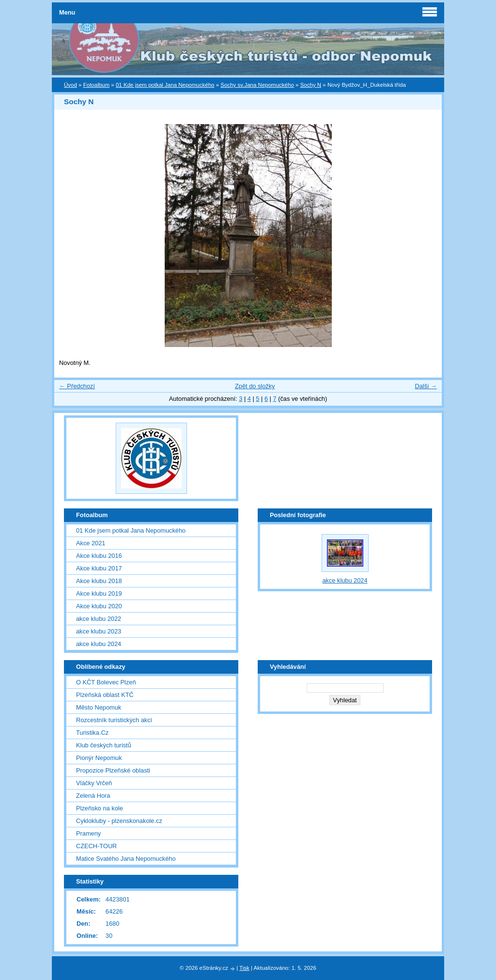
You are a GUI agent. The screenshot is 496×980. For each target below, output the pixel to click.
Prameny (88, 833)
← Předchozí (77, 386)
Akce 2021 (91, 543)
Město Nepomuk (99, 707)
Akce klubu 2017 (99, 568)
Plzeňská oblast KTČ (105, 695)
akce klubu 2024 (99, 644)
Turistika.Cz (92, 733)
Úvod (70, 85)
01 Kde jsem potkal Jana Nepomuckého (165, 85)
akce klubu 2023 (99, 631)
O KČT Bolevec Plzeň (106, 682)
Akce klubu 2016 (99, 556)
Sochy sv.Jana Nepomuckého (257, 85)
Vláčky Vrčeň (94, 783)
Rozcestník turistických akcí (114, 720)
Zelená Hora (93, 796)
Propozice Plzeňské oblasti (113, 770)
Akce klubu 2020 (99, 606)
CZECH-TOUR (96, 846)
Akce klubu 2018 (99, 581)
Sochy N (311, 85)
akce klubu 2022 (99, 619)
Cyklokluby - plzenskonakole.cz (119, 821)
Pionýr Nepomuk (99, 758)
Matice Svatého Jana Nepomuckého (126, 859)
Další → (426, 386)
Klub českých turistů (104, 745)
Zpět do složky (255, 386)
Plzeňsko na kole (100, 808)
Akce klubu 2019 (99, 593)
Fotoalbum (96, 85)
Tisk (244, 968)
